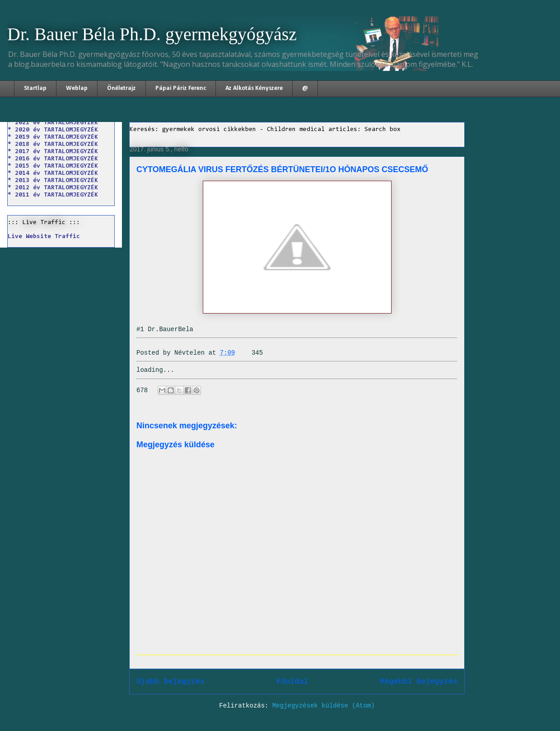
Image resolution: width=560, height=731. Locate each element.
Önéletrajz (121, 88)
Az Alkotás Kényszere (254, 88)
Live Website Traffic (44, 237)
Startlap (35, 88)
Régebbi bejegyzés (419, 682)
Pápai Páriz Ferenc (181, 88)
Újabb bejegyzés (170, 682)
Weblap (77, 88)
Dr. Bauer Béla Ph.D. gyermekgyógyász (152, 34)
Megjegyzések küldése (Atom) (324, 706)
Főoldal (292, 682)
